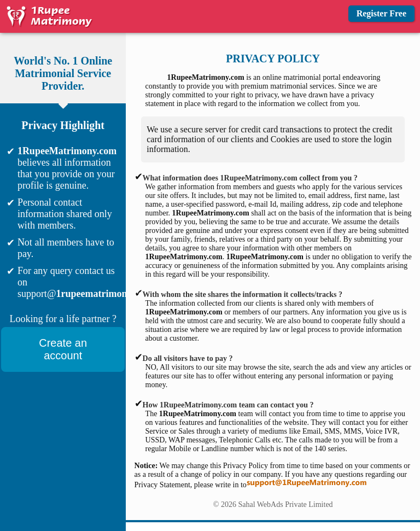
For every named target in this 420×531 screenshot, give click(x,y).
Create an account (63, 349)
